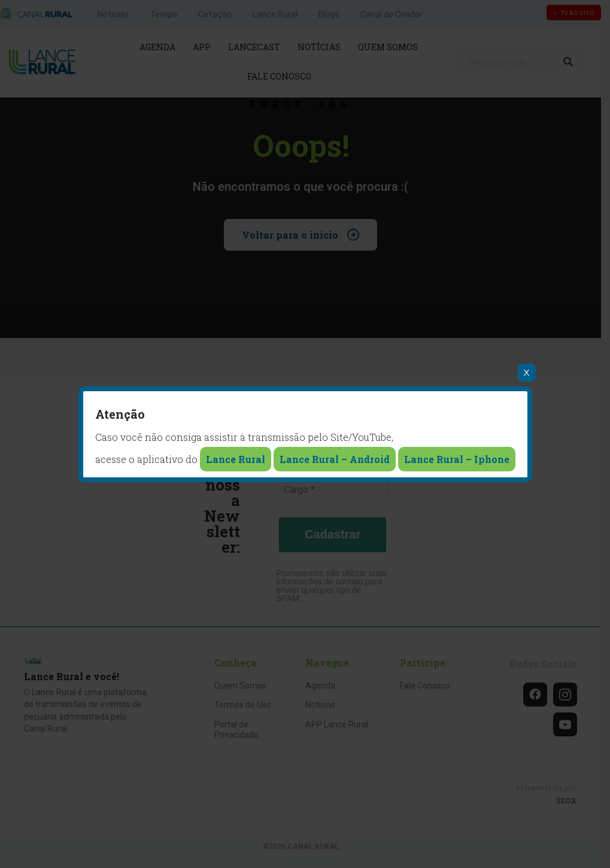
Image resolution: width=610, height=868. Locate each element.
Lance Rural (236, 459)
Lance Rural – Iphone (457, 459)
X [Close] (526, 372)
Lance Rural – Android (335, 459)
